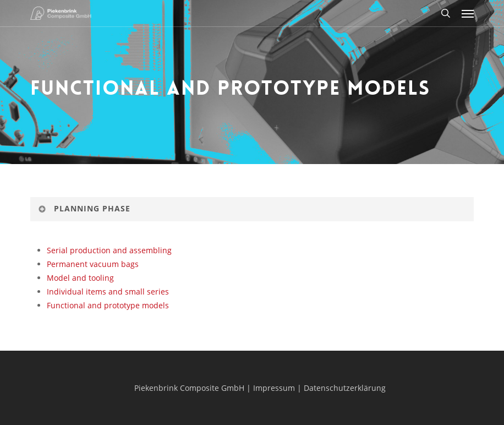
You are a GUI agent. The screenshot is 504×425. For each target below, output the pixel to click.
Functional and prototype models (108, 305)
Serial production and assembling (109, 250)
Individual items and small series (108, 291)
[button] (468, 13)
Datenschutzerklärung (345, 388)
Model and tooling (80, 278)
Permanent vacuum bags (93, 264)
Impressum (274, 388)
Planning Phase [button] (84, 208)
